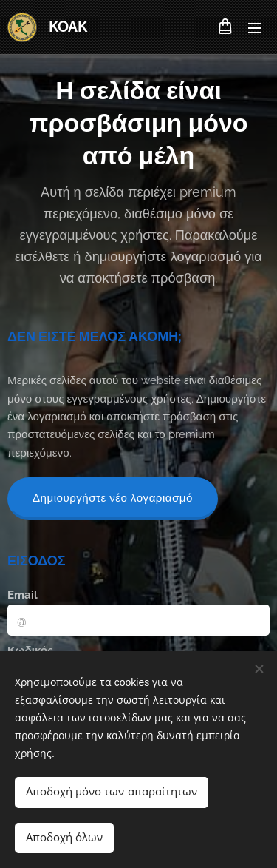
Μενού (255, 28)
